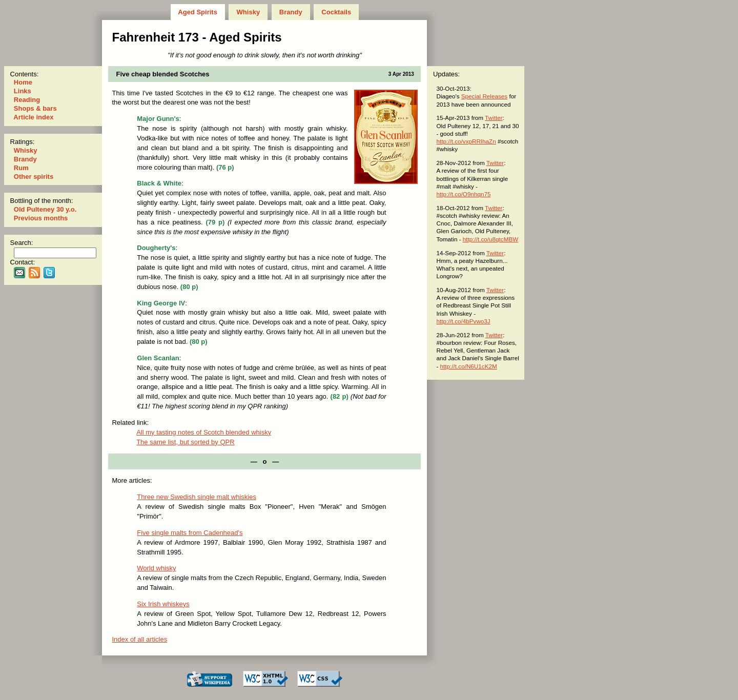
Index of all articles (139, 639)
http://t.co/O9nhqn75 (463, 194)
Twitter (494, 118)
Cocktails (336, 12)
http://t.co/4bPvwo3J (463, 321)
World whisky (156, 568)
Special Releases (484, 96)
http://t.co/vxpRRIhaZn (466, 141)
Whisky (248, 12)
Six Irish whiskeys (163, 604)
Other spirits (34, 177)
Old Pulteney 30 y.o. (45, 209)
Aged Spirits (198, 12)
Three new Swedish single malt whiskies (197, 497)
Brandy (291, 12)
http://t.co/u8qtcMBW (490, 239)
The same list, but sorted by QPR (185, 442)
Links (22, 91)
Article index (34, 117)
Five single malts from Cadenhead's (190, 533)
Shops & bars (35, 108)
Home (23, 82)
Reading (27, 100)
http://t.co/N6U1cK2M (469, 366)
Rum (21, 168)
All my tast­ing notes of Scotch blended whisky (204, 432)
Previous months (41, 218)
